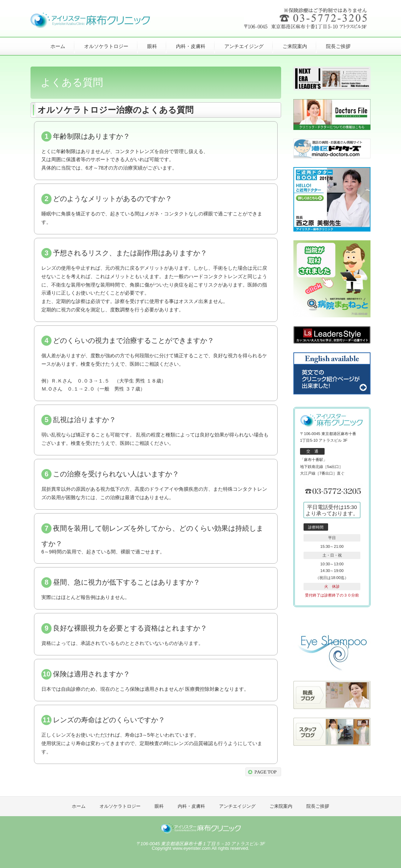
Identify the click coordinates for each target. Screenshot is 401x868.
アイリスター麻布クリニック (201, 829)
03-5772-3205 (333, 492)
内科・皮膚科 (191, 46)
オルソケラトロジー (106, 46)
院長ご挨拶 (338, 46)
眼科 (152, 46)
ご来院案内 (295, 46)
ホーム (58, 46)
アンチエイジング (244, 46)
